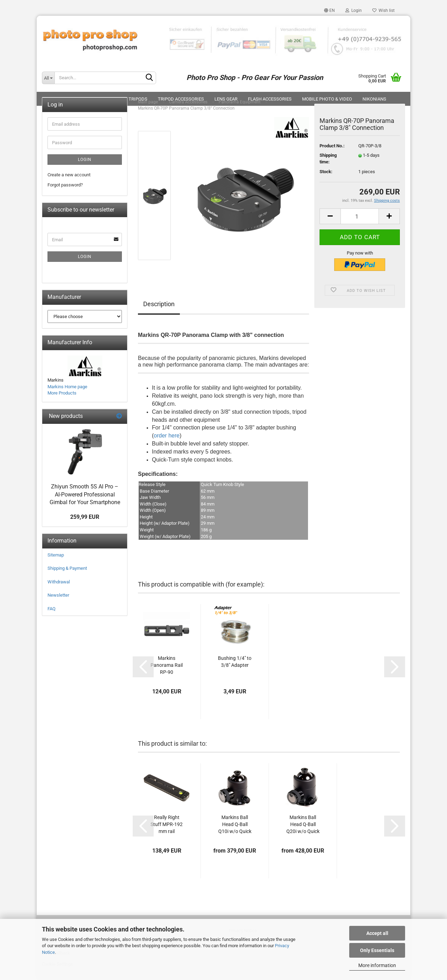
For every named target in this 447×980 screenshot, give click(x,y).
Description (159, 304)
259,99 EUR (85, 517)
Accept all (377, 933)
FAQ (52, 609)
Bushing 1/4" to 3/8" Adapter (235, 662)
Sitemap (56, 555)
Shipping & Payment (67, 568)
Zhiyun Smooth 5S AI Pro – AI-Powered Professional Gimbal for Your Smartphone (85, 495)
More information (377, 965)
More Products (62, 393)
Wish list (383, 10)
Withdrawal (59, 582)
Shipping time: (328, 159)
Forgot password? (65, 185)
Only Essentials (377, 950)
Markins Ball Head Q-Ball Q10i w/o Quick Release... (235, 825)
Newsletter (58, 595)
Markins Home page (67, 387)
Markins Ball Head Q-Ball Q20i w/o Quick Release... (303, 825)
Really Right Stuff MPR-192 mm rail (167, 824)
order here (167, 436)
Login (354, 10)
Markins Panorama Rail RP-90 (167, 665)
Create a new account (69, 175)
